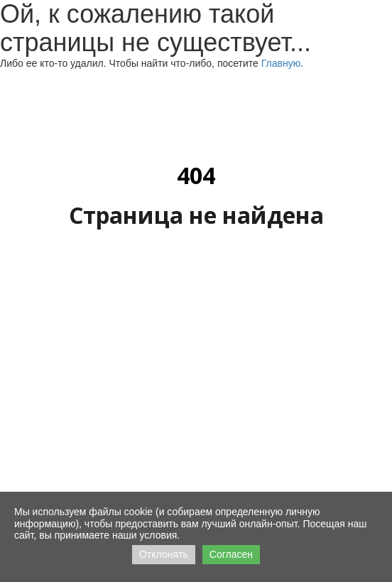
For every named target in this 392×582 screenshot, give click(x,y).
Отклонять (164, 554)
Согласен (231, 554)
